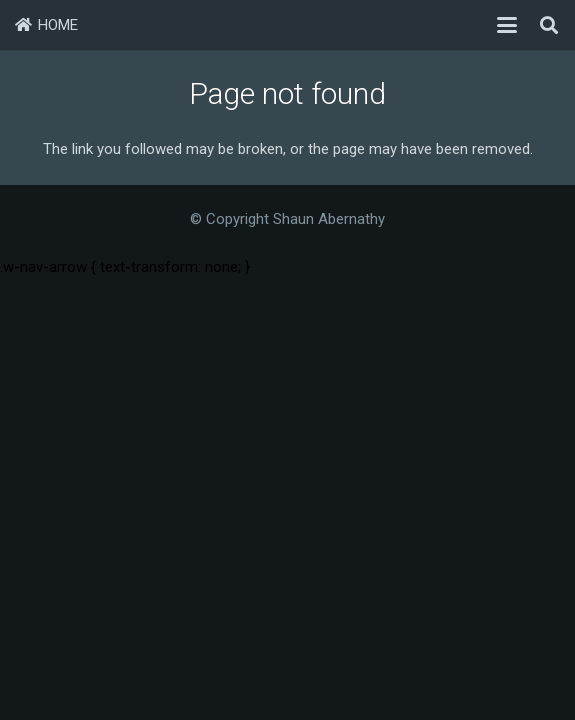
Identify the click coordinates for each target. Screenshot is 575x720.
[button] (507, 25)
